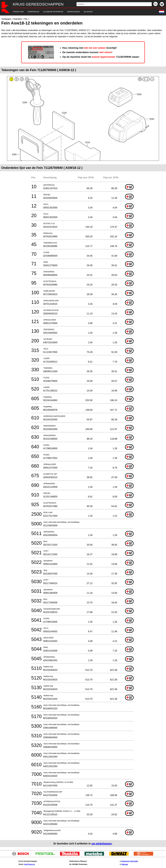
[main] (83, 432)
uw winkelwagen (102, 844)
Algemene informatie (130, 861)
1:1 (146, 79)
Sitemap (125, 864)
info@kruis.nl (30, 864)
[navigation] (79, 12)
